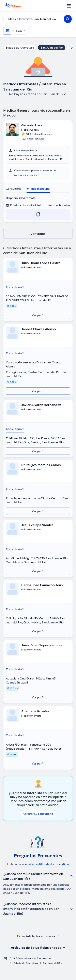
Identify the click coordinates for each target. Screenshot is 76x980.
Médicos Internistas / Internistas (32, 958)
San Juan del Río (52, 48)
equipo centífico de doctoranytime (47, 864)
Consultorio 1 (15, 189)
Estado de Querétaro (20, 48)
